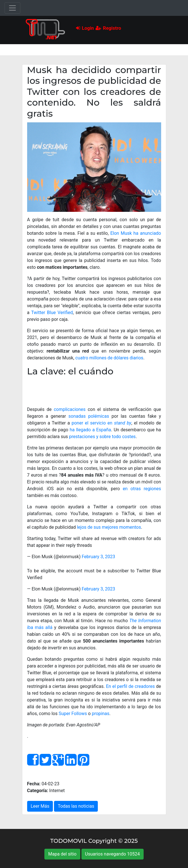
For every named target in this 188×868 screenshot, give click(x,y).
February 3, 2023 (98, 557)
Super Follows (73, 714)
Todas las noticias (76, 806)
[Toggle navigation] (12, 8)
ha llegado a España (90, 430)
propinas (101, 714)
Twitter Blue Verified (52, 313)
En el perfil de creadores (130, 686)
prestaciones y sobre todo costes (102, 437)
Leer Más (40, 806)
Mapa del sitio (62, 854)
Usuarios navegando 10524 (113, 854)
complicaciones (70, 409)
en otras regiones (142, 489)
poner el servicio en (101, 423)
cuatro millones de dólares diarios (109, 358)
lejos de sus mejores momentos (109, 527)
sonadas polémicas (89, 416)
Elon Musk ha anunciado (136, 233)
